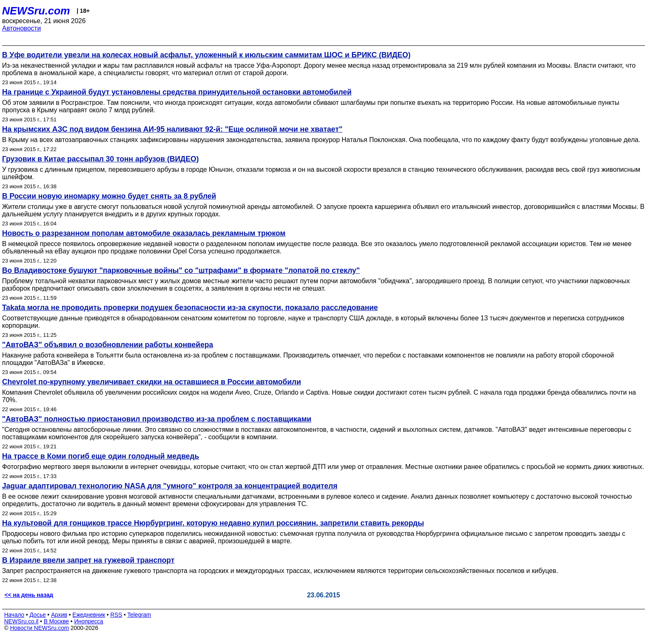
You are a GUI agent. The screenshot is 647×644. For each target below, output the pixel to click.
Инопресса (89, 621)
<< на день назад (29, 595)
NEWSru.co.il (21, 621)
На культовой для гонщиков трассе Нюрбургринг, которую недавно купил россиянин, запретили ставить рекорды (213, 523)
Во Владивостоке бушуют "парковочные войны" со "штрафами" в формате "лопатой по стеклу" (181, 270)
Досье (38, 615)
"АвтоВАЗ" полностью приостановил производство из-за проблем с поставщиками (157, 419)
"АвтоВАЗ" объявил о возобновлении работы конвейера (107, 345)
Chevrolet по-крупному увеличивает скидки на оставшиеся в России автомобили (152, 382)
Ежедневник (89, 615)
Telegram (139, 615)
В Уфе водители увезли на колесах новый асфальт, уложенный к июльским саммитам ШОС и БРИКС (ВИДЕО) (206, 55)
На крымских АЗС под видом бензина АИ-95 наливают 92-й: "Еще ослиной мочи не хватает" (172, 129)
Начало (14, 615)
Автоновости (21, 28)
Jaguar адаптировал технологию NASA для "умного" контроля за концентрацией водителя (170, 486)
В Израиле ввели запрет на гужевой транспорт (88, 560)
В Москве (56, 621)
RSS (116, 615)
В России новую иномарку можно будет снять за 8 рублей (109, 196)
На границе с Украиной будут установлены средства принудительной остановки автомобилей (177, 92)
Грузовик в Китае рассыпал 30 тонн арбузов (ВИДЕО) (100, 159)
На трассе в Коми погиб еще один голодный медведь (101, 456)
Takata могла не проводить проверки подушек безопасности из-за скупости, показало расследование (190, 308)
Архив (59, 615)
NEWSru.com (36, 11)
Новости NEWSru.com (39, 628)
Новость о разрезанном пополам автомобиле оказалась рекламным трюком (144, 233)
